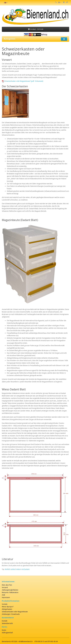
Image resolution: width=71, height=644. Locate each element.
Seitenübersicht (7, 623)
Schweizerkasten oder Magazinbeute (15, 612)
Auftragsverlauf (7, 633)
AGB (3, 595)
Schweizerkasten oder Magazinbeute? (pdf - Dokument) (24, 81)
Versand (5, 587)
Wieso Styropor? (8, 607)
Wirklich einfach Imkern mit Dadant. (17, 569)
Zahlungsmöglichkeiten (10, 590)
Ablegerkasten (7, 609)
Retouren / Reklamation (10, 592)
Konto (4, 630)
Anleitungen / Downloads (11, 614)
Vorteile (5, 604)
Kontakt (5, 621)
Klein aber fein (7, 585)
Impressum (6, 597)
